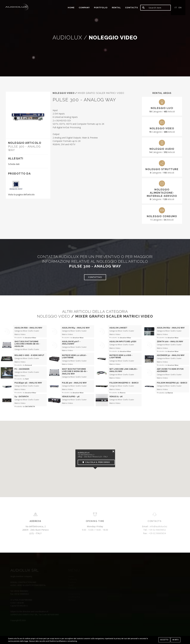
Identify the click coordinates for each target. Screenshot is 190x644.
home (71, 8)
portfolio (101, 8)
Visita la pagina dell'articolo (21, 194)
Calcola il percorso (96, 462)
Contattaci (95, 277)
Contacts (131, 8)
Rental (116, 8)
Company (84, 8)
